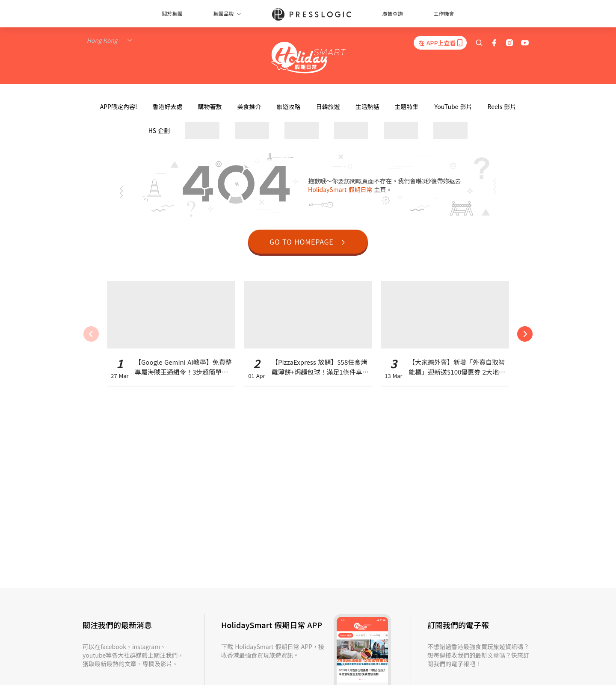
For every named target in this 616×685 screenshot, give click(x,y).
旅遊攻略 (288, 106)
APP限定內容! (119, 106)
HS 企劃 (159, 130)
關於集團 (172, 13)
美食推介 (249, 106)
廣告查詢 (393, 13)
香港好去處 (167, 106)
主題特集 (406, 106)
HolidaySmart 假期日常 (341, 189)
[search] (479, 43)
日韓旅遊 (328, 106)
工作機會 (444, 13)
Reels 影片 (502, 106)
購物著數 (210, 106)
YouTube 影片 (453, 106)
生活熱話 (367, 106)
